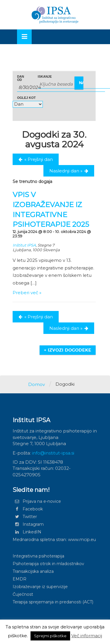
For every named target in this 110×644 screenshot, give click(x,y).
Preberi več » (27, 293)
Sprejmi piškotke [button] (50, 636)
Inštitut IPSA (24, 245)
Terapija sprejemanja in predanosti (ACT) (53, 602)
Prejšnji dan (39, 159)
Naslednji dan (66, 171)
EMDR (20, 579)
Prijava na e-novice (37, 501)
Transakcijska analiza (33, 571)
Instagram (28, 524)
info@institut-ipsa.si (53, 453)
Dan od (21, 78)
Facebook (28, 509)
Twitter (25, 517)
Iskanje (45, 77)
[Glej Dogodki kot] (28, 104)
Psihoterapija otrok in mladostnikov (48, 564)
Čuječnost (23, 594)
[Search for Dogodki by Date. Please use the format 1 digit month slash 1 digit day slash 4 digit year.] (61, 87)
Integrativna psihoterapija (38, 556)
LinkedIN (27, 532)
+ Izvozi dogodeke (68, 350)
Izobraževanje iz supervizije (40, 587)
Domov (37, 384)
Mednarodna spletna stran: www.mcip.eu (54, 540)
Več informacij (87, 636)
